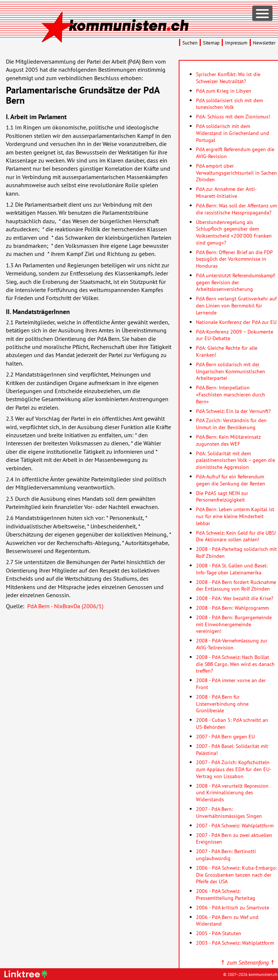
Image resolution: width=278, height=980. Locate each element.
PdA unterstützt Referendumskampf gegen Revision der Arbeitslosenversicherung (235, 282)
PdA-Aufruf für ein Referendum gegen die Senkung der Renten (231, 480)
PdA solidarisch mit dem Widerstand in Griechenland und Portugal (233, 133)
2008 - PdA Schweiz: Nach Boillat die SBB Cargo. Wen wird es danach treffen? (235, 664)
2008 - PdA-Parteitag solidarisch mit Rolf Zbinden (236, 552)
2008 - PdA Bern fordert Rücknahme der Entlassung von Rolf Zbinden (236, 585)
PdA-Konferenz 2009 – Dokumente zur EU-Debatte (235, 335)
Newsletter (264, 43)
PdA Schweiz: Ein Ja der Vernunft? (233, 411)
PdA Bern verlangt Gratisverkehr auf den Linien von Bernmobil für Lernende (236, 305)
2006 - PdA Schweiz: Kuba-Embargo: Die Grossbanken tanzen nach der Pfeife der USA (236, 874)
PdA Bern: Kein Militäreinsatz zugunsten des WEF (228, 440)
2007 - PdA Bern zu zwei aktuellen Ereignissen (234, 838)
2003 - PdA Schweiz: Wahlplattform (235, 943)
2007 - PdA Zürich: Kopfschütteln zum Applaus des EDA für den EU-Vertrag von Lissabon (234, 769)
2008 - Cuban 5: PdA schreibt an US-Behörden (232, 723)
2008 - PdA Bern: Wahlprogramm (232, 608)
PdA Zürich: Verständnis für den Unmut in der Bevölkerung (231, 424)
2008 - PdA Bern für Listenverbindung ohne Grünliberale (222, 703)
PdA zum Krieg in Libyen (224, 91)
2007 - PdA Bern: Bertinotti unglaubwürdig (226, 855)
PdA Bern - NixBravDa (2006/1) (65, 606)
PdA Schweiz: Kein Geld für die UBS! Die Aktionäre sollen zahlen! (236, 536)
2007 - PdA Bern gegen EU (225, 736)
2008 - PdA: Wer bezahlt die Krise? (235, 598)
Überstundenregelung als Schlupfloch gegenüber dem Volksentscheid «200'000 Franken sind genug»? (234, 232)
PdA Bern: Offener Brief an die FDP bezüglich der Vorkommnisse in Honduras (234, 259)
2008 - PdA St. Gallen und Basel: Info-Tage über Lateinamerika (232, 569)
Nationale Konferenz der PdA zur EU (236, 322)
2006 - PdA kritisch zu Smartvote (233, 907)
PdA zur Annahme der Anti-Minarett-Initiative (226, 192)
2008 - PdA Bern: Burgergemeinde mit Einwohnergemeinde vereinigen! (234, 624)
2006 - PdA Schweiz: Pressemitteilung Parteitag (226, 894)
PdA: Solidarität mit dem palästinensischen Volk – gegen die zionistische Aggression (236, 460)
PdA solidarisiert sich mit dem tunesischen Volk (229, 104)
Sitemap (211, 43)
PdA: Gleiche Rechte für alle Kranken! (227, 351)
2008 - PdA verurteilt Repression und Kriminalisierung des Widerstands (232, 792)
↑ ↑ (248, 962)
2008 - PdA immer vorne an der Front (231, 684)
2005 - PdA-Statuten (219, 933)
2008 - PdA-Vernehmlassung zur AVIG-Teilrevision (232, 644)
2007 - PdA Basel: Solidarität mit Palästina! (232, 749)
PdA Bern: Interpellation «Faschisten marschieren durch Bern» (231, 394)
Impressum (236, 43)
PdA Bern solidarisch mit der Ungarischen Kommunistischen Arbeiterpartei (231, 371)
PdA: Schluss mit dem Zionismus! (233, 116)
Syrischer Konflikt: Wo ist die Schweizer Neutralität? (228, 78)
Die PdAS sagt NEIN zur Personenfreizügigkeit (222, 496)
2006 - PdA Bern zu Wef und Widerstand (227, 920)
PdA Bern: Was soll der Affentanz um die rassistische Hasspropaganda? (236, 209)
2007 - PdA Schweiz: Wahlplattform (235, 825)
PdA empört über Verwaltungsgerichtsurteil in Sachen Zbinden (236, 172)
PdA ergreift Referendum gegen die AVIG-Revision (235, 153)
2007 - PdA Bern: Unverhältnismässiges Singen (229, 812)
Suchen (190, 43)
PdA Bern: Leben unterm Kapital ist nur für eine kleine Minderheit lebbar (235, 516)
